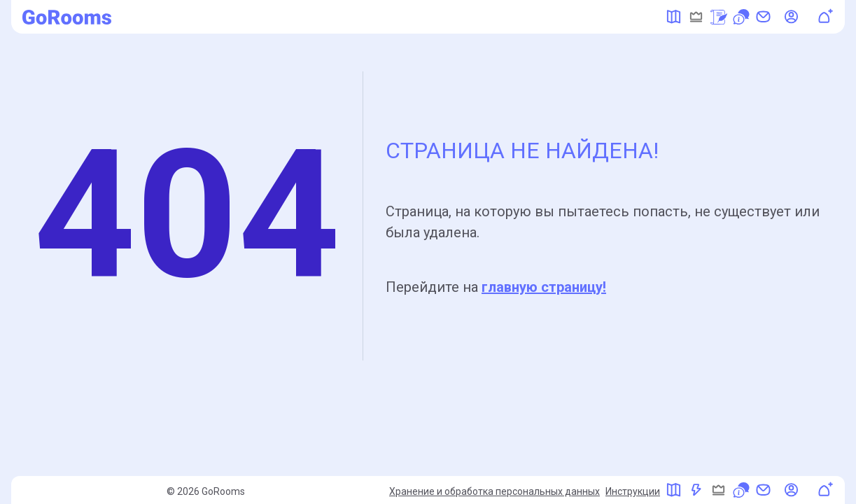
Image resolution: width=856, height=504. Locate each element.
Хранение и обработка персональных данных (494, 491)
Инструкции (633, 491)
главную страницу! (544, 287)
